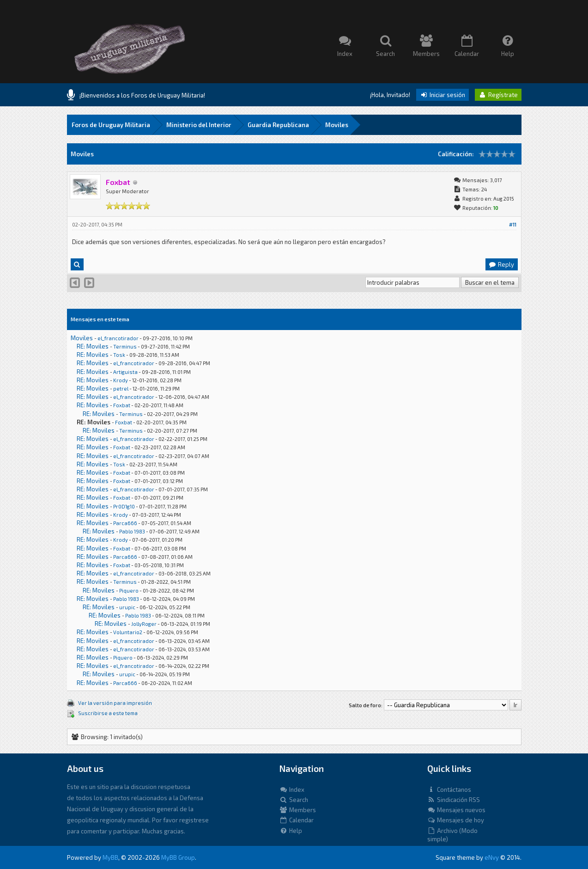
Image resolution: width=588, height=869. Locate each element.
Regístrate (498, 95)
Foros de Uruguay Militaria (111, 125)
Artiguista (125, 372)
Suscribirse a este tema (108, 713)
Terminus (125, 346)
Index (292, 789)
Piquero (129, 591)
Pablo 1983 (132, 531)
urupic (127, 607)
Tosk (119, 355)
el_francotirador (118, 338)
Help (291, 831)
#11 (513, 224)
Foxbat (122, 405)
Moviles (337, 125)
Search (294, 800)
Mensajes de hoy (456, 820)
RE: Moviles (93, 346)
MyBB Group (178, 857)
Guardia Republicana (278, 125)
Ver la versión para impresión (115, 703)
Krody (121, 380)
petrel (121, 389)
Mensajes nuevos (456, 810)
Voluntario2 (128, 632)
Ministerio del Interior (199, 125)
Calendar (297, 820)
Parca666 (125, 523)
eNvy (492, 857)
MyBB (110, 857)
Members (298, 810)
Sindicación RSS (454, 800)
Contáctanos (449, 789)
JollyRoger (144, 624)
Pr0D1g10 (124, 506)
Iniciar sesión (443, 95)
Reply (501, 264)
